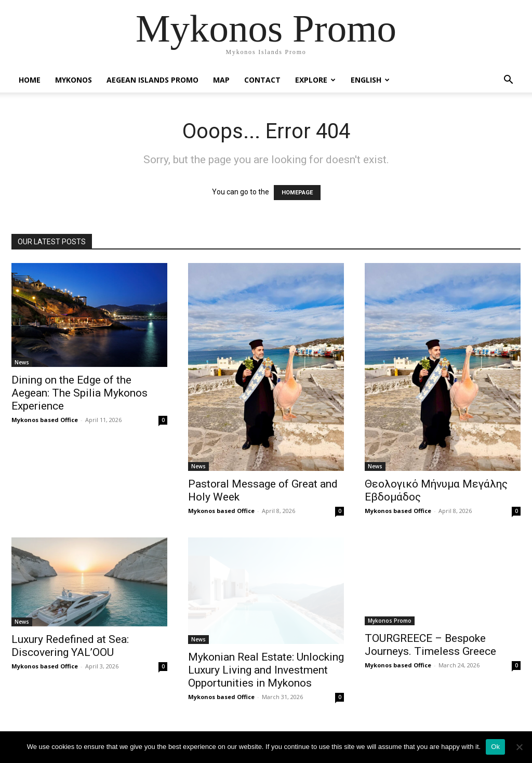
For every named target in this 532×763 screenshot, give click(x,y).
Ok (495, 747)
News (22, 362)
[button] (508, 81)
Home (30, 80)
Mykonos (74, 80)
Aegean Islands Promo (152, 80)
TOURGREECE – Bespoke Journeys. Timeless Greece (430, 645)
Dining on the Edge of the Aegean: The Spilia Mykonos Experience (79, 393)
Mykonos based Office (45, 420)
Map (221, 80)
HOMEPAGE (297, 193)
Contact (262, 80)
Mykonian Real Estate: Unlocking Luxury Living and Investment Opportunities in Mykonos (266, 670)
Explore (315, 80)
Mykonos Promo (390, 621)
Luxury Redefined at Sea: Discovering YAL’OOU (70, 646)
